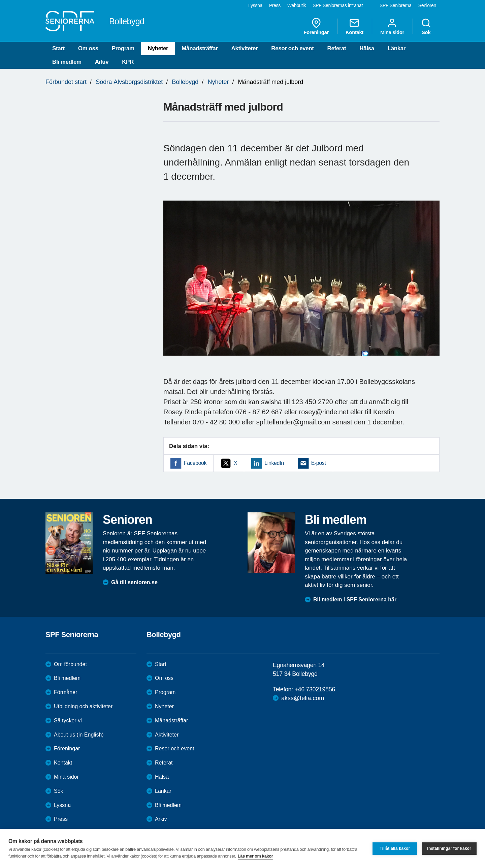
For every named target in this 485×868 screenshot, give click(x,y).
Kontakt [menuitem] (354, 26)
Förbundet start (66, 82)
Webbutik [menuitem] (297, 5)
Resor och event (292, 48)
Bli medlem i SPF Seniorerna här (355, 600)
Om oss (88, 48)
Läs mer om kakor (255, 856)
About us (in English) (79, 735)
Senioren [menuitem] (427, 5)
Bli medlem (67, 62)
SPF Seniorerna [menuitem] (396, 5)
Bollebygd (185, 82)
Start (58, 48)
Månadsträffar (200, 48)
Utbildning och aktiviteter (83, 706)
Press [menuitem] (275, 5)
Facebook (195, 463)
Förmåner (66, 692)
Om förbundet (70, 664)
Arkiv (102, 62)
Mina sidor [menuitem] (392, 26)
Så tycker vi (68, 721)
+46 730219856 (315, 689)
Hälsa (367, 48)
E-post (319, 463)
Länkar (397, 48)
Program (123, 48)
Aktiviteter (245, 48)
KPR (128, 62)
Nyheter (158, 48)
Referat (337, 48)
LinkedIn (274, 463)
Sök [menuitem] (426, 26)
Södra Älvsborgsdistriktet (129, 82)
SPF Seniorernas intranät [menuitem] (338, 5)
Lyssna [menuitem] (255, 5)
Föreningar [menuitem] (316, 26)
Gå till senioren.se (134, 582)
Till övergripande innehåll (0, 0)
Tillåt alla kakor (395, 848)
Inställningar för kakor (449, 848)
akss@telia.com (303, 698)
